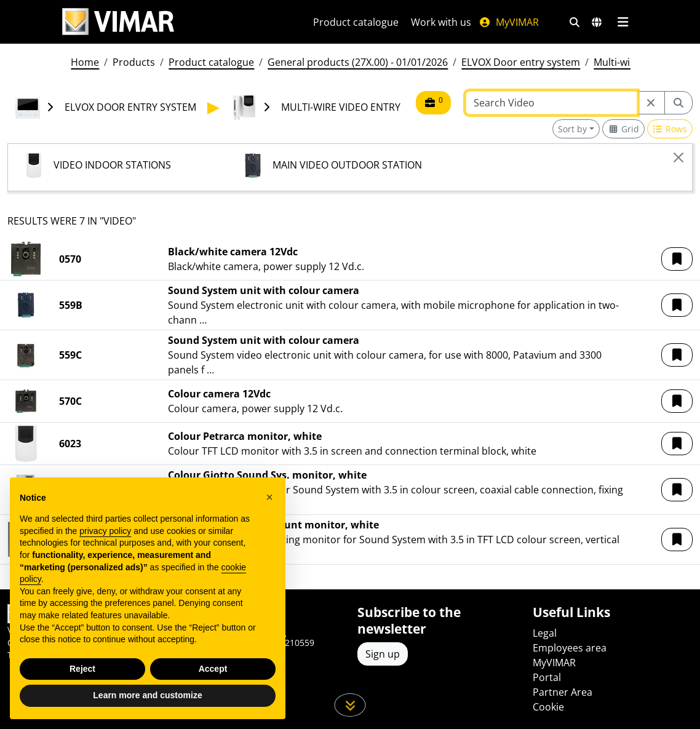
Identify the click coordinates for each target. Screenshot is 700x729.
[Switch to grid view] (623, 129)
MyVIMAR (509, 22)
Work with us (441, 22)
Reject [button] (82, 669)
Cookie (548, 707)
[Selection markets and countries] (597, 22)
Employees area (570, 648)
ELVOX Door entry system (521, 62)
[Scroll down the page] (350, 705)
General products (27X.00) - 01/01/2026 (358, 62)
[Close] (678, 157)
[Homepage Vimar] (118, 22)
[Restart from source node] (651, 103)
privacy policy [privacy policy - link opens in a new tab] (105, 531)
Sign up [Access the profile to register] (383, 654)
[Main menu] (623, 22)
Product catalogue (356, 22)
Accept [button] (213, 669)
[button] (677, 259)
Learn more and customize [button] (147, 695)
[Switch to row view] (670, 129)
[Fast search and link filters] (575, 22)
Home (85, 62)
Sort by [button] (572, 129)
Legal (545, 633)
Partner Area (563, 692)
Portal (547, 677)
